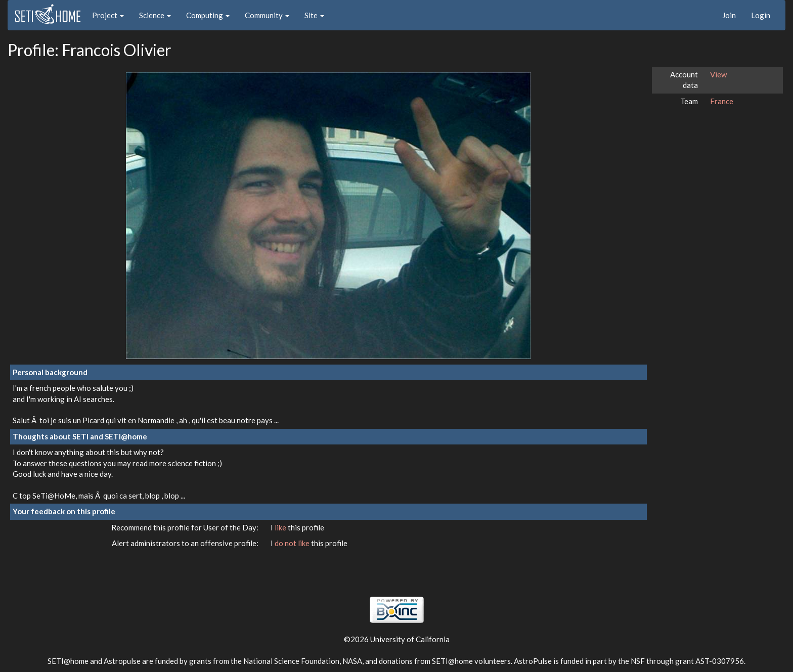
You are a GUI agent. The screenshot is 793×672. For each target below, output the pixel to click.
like (281, 527)
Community (267, 15)
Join (729, 15)
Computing (208, 15)
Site (314, 15)
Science (155, 15)
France (722, 101)
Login (761, 15)
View (718, 74)
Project (108, 15)
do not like (293, 543)
